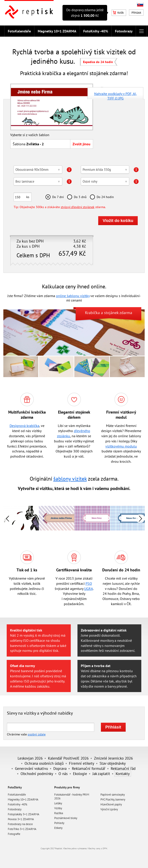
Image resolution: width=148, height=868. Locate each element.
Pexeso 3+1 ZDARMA (21, 819)
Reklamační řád (123, 768)
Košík (118, 13)
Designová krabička (24, 426)
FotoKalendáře (19, 31)
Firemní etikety (82, 763)
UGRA (89, 589)
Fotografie (14, 834)
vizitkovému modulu (121, 446)
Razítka (59, 813)
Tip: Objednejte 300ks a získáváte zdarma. (60, 207)
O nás (63, 774)
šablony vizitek (70, 479)
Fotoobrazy (124, 31)
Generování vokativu (31, 768)
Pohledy (59, 823)
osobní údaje (37, 734)
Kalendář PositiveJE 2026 (68, 758)
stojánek (111, 313)
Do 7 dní (58, 197)
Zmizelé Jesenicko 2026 (113, 758)
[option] (57, 518)
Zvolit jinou (81, 144)
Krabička (92, 313)
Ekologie (80, 774)
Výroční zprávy (109, 809)
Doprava (60, 768)
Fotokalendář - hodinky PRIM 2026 (72, 796)
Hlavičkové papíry (111, 804)
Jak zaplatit (101, 774)
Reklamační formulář (89, 768)
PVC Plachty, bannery (113, 799)
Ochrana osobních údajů (44, 763)
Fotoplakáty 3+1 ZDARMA (24, 814)
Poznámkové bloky (66, 818)
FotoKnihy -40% (96, 31)
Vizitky (58, 808)
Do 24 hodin (105, 197)
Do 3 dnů (80, 197)
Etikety (58, 828)
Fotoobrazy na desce (20, 824)
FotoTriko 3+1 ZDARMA (22, 829)
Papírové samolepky (113, 795)
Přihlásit (136, 13)
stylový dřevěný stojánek (78, 207)
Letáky (58, 803)
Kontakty (123, 774)
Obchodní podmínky (37, 774)
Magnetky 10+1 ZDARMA (57, 31)
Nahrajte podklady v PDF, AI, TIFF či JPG (116, 95)
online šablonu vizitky (73, 296)
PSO (89, 583)
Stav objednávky (113, 763)
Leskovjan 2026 (30, 758)
